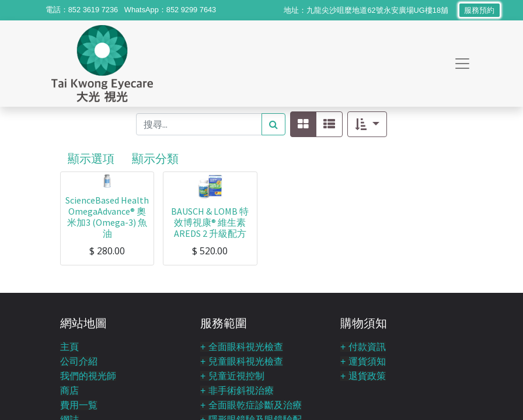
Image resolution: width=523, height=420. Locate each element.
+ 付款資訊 (363, 347)
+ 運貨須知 (363, 361)
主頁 (69, 347)
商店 (69, 391)
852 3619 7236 (93, 10)
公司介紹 (79, 361)
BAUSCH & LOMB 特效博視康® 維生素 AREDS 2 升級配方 (210, 222)
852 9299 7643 (191, 10)
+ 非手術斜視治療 (237, 391)
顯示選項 (91, 158)
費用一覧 (79, 405)
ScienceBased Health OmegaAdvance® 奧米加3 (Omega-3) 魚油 (107, 217)
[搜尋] (273, 124)
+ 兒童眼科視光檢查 (242, 361)
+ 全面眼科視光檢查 (242, 347)
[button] (367, 124)
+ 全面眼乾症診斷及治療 (251, 405)
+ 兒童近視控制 (232, 376)
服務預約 (480, 10)
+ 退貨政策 (363, 376)
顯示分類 (155, 158)
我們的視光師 (88, 376)
